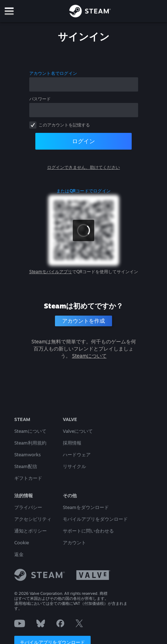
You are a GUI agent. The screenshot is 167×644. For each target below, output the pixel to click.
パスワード (40, 99)
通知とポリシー (31, 531)
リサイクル (74, 466)
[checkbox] (33, 125)
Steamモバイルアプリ (51, 272)
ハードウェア (77, 455)
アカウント (74, 542)
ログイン (83, 141)
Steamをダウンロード (86, 507)
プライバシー (28, 507)
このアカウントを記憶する (64, 125)
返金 (19, 554)
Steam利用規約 (30, 443)
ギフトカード (28, 478)
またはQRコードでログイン (83, 191)
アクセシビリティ (33, 519)
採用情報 (72, 443)
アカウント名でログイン (53, 73)
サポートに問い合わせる (88, 531)
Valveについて (78, 431)
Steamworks (27, 455)
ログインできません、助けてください (83, 167)
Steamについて (89, 356)
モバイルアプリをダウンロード (95, 519)
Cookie (22, 542)
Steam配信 (26, 466)
